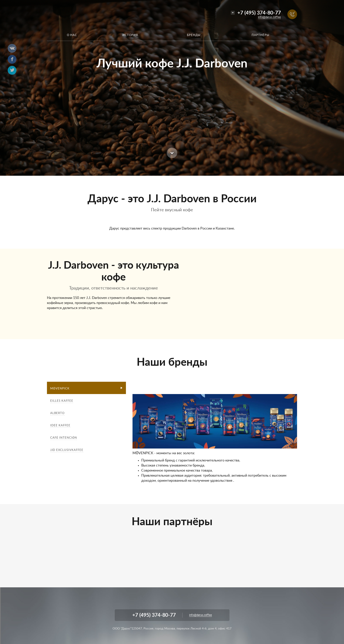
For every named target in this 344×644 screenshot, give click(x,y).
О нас (72, 35)
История (130, 35)
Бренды (194, 35)
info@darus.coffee (269, 17)
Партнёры (261, 35)
